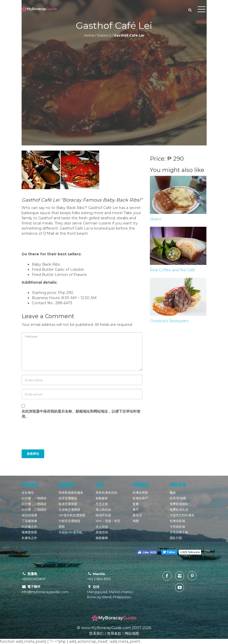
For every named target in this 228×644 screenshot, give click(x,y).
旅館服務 (102, 538)
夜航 (62, 526)
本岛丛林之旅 (179, 532)
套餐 (136, 504)
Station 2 (104, 35)
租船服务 (102, 498)
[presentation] (57, 437)
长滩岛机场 (177, 521)
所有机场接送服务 (71, 493)
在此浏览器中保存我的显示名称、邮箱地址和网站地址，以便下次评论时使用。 (81, 414)
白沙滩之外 (29, 526)
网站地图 (132, 633)
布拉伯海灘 (29, 515)
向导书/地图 (178, 498)
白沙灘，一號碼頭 (34, 498)
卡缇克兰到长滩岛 (182, 515)
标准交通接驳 (68, 504)
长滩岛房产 (140, 498)
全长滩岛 (28, 493)
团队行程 (176, 538)
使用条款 (114, 633)
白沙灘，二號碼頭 (34, 504)
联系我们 (96, 633)
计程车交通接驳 (69, 521)
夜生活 (137, 515)
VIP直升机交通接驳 (72, 515)
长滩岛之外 (29, 538)
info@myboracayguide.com (45, 592)
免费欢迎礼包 (179, 510)
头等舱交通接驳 (69, 510)
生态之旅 (102, 504)
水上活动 (102, 526)
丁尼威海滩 (29, 521)
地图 (136, 521)
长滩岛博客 (140, 493)
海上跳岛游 (103, 510)
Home (89, 35)
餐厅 (136, 510)
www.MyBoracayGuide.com (106, 628)
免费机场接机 (179, 504)
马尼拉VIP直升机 (70, 532)
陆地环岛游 (103, 515)
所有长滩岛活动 (106, 493)
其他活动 (102, 532)
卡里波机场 (177, 526)
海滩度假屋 (29, 532)
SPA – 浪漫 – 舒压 (108, 521)
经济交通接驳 (68, 498)
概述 (173, 493)
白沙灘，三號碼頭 (34, 510)
